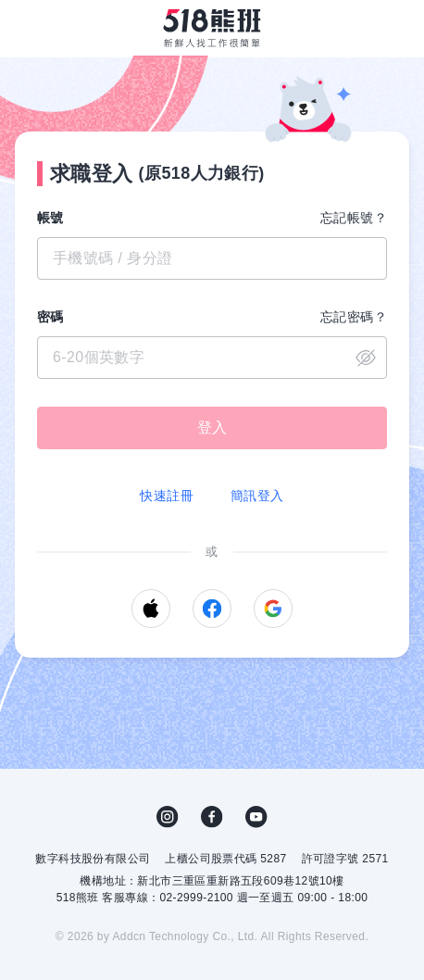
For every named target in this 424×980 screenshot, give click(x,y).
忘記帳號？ (354, 218)
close (366, 358)
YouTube (256, 817)
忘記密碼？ (354, 317)
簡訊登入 (257, 496)
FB (212, 817)
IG (168, 817)
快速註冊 (167, 496)
